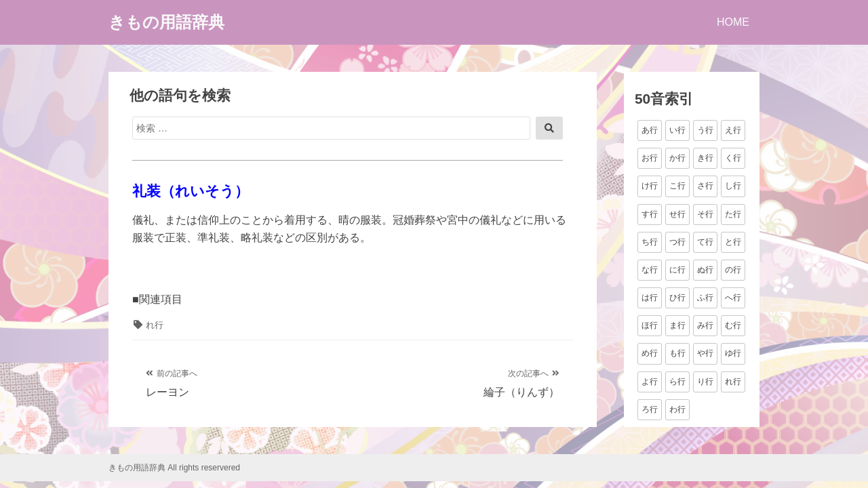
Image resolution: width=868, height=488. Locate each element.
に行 (677, 270)
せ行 (677, 214)
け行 (650, 186)
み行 (705, 325)
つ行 (677, 242)
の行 (733, 270)
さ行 (705, 186)
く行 (733, 158)
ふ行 (705, 298)
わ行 (677, 409)
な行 (650, 270)
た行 (733, 214)
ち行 (650, 242)
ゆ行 (733, 353)
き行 (705, 158)
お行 (650, 158)
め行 (650, 353)
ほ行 (650, 325)
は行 (650, 298)
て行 (705, 242)
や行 (705, 353)
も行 (677, 353)
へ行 (733, 298)
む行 (733, 325)
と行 (733, 242)
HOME (733, 22)
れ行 (155, 325)
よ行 (650, 382)
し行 (733, 186)
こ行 (677, 186)
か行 (677, 158)
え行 (733, 130)
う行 (705, 130)
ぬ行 (705, 270)
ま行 (677, 325)
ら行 (677, 382)
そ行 (705, 214)
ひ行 (677, 298)
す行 (650, 214)
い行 (677, 130)
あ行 (650, 130)
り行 (705, 382)
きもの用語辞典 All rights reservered (174, 468)
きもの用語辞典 (166, 22)
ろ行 (650, 409)
